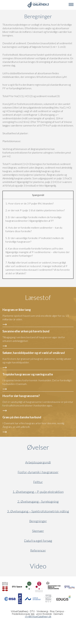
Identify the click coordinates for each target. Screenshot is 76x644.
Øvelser (38, 447)
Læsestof (38, 297)
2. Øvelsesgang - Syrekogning (38, 501)
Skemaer (38, 531)
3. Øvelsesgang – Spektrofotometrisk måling (38, 511)
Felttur (38, 482)
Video (53, 566)
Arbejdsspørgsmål (38, 462)
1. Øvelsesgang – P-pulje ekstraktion (38, 492)
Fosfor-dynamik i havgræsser (38, 472)
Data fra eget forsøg (38, 541)
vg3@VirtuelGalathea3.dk (38, 617)
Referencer (38, 550)
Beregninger (38, 521)
